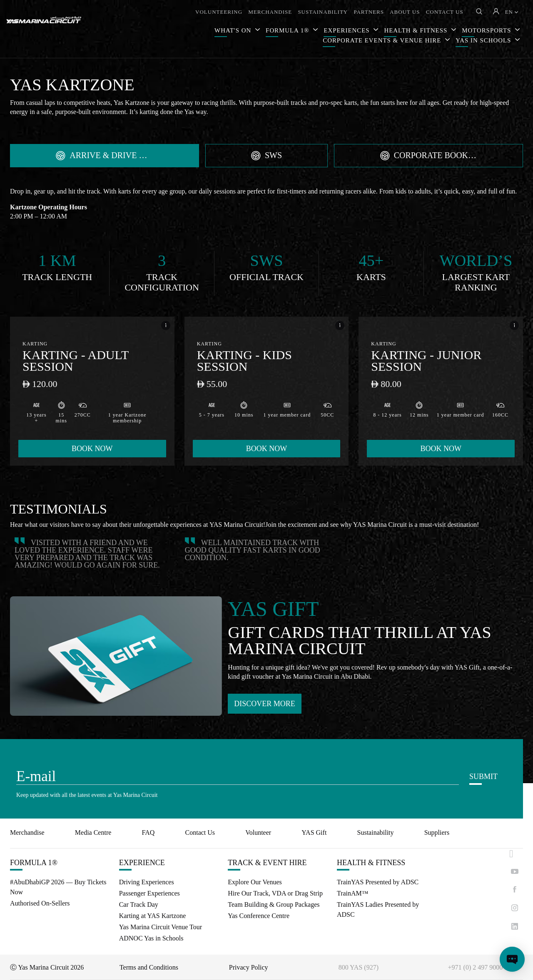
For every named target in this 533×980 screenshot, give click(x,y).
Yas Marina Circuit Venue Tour (161, 927)
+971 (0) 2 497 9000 (476, 967)
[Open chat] (512, 959)
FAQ (148, 832)
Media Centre (93, 832)
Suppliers (437, 832)
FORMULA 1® (288, 30)
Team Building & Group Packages (274, 904)
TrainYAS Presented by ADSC (378, 882)
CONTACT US (445, 12)
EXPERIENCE (142, 863)
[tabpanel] (266, 331)
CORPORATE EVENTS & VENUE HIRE (383, 40)
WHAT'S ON (234, 30)
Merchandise (27, 832)
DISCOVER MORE (265, 704)
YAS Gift (314, 832)
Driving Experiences (147, 882)
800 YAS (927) (359, 967)
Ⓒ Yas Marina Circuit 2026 (47, 967)
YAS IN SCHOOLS (484, 40)
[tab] (105, 156)
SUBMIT (483, 777)
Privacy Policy (249, 967)
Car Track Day (139, 904)
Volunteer (258, 832)
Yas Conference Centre (259, 916)
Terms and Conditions (149, 967)
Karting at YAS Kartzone (153, 916)
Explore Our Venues (255, 882)
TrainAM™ (353, 893)
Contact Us (200, 832)
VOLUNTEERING (219, 12)
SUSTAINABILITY (323, 12)
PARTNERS (369, 12)
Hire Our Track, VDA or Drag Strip (275, 893)
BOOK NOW (92, 449)
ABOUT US (405, 12)
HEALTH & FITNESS (371, 863)
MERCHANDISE (270, 12)
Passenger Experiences (149, 893)
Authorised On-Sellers (40, 903)
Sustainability (376, 832)
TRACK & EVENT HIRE (267, 863)
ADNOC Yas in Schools (151, 938)
